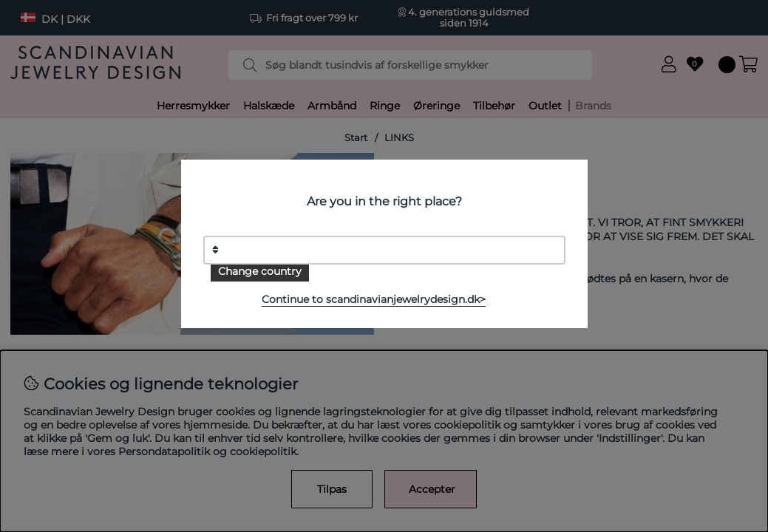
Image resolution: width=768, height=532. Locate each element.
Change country (260, 271)
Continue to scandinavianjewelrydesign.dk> (374, 299)
